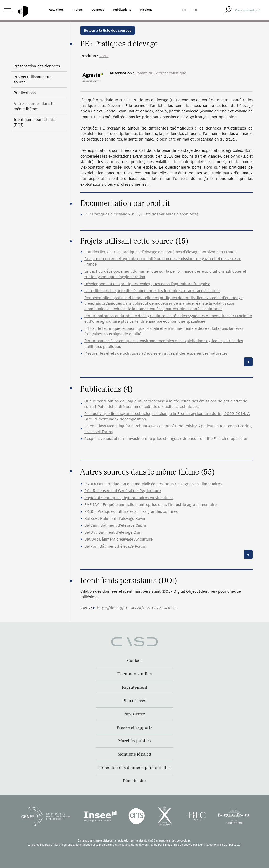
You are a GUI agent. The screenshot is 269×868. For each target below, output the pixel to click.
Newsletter (134, 714)
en (184, 10)
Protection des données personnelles (134, 768)
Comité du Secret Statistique (161, 73)
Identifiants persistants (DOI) (34, 122)
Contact (134, 661)
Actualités (56, 10)
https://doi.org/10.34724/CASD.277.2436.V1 (137, 608)
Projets (77, 10)
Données (98, 10)
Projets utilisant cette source (33, 79)
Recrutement (134, 687)
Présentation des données (37, 66)
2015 (104, 56)
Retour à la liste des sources (108, 30)
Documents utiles (134, 674)
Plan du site (134, 781)
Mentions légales (134, 754)
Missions (146, 10)
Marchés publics (134, 741)
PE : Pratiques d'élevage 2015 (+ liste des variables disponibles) (141, 214)
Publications (122, 10)
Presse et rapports (134, 727)
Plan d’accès (134, 701)
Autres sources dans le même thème (34, 106)
